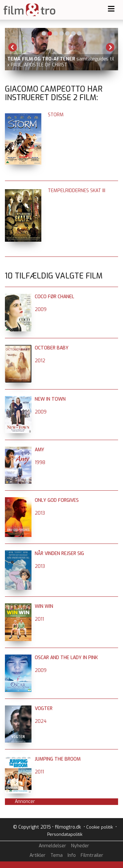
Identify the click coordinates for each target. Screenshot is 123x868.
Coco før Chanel (54, 297)
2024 (41, 721)
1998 (40, 463)
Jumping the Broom (58, 759)
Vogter (44, 709)
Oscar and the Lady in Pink (66, 658)
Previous (13, 47)
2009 (41, 310)
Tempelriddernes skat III (77, 191)
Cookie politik (100, 827)
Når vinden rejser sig (59, 554)
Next (110, 47)
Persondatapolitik (65, 834)
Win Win (44, 606)
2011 (39, 619)
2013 (40, 513)
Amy (40, 450)
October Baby (52, 348)
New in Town (50, 399)
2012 (40, 361)
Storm (56, 115)
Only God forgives (57, 500)
